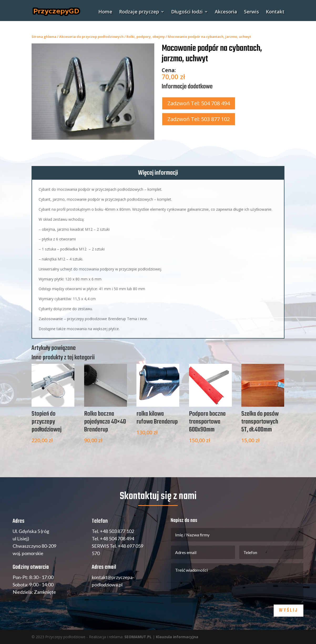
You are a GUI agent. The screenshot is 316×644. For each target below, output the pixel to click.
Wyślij (289, 610)
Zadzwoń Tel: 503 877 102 (199, 119)
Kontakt (275, 12)
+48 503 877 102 (117, 531)
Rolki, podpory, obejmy (146, 37)
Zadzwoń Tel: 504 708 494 (199, 103)
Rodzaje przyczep (139, 12)
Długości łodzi (187, 12)
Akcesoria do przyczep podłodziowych (91, 37)
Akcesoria (226, 12)
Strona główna (44, 37)
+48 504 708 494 (117, 539)
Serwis (251, 12)
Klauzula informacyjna (177, 637)
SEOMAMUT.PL (138, 637)
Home (105, 12)
